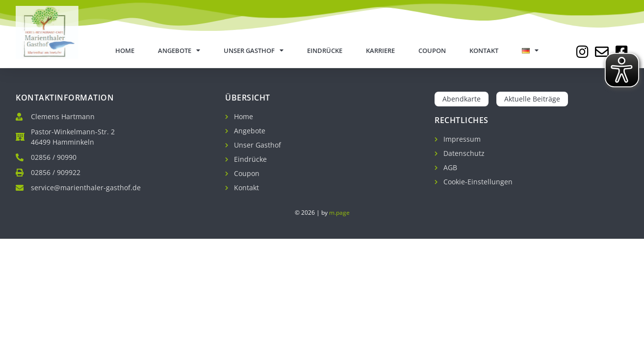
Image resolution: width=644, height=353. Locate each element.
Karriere (380, 50)
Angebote (179, 51)
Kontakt (484, 50)
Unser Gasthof (254, 51)
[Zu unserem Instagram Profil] (582, 52)
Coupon (432, 50)
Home (125, 50)
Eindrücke (325, 50)
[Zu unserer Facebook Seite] (621, 52)
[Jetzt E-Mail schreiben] (602, 52)
